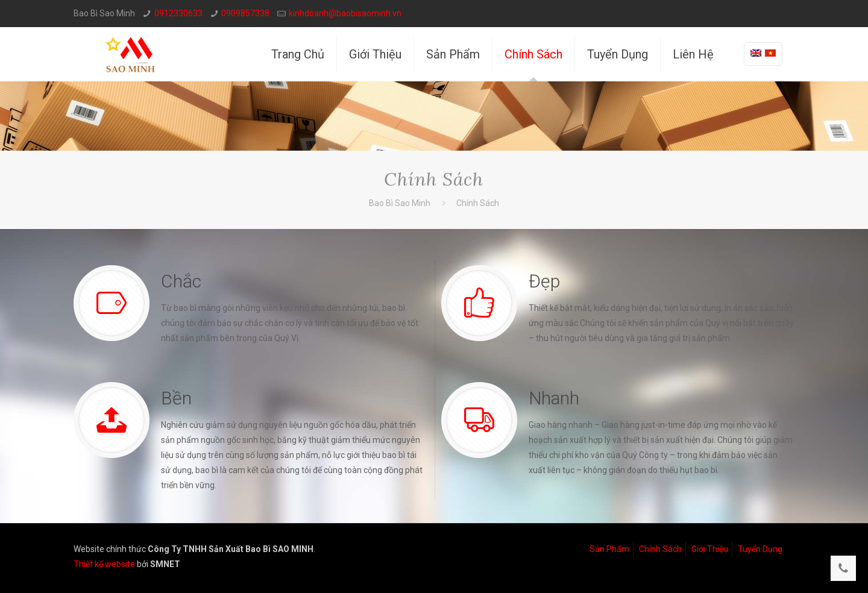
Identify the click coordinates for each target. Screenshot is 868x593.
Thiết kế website (104, 564)
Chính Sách (660, 549)
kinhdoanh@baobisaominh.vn (345, 13)
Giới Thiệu (710, 549)
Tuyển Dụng (760, 549)
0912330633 (178, 13)
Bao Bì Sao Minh (400, 203)
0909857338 (245, 13)
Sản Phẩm (609, 549)
